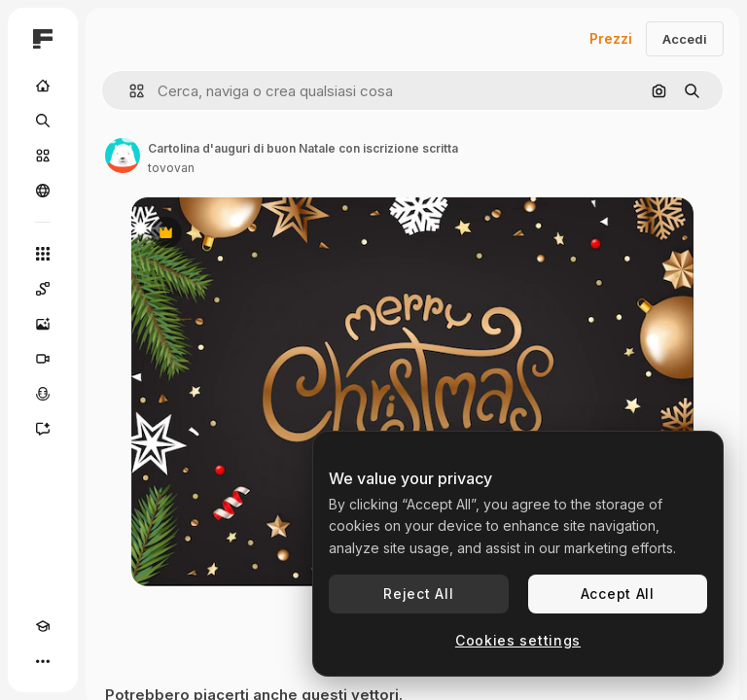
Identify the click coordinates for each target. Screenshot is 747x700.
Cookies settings (518, 640)
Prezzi (611, 38)
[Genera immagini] (43, 324)
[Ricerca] (43, 121)
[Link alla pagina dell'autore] (123, 156)
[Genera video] (43, 359)
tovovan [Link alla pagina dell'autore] (171, 168)
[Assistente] (43, 429)
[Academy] (43, 626)
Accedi (685, 39)
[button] (129, 91)
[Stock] (43, 156)
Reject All (418, 594)
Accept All (618, 594)
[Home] (43, 86)
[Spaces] (43, 289)
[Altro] (43, 661)
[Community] (43, 191)
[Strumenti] (43, 254)
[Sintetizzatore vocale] (43, 394)
